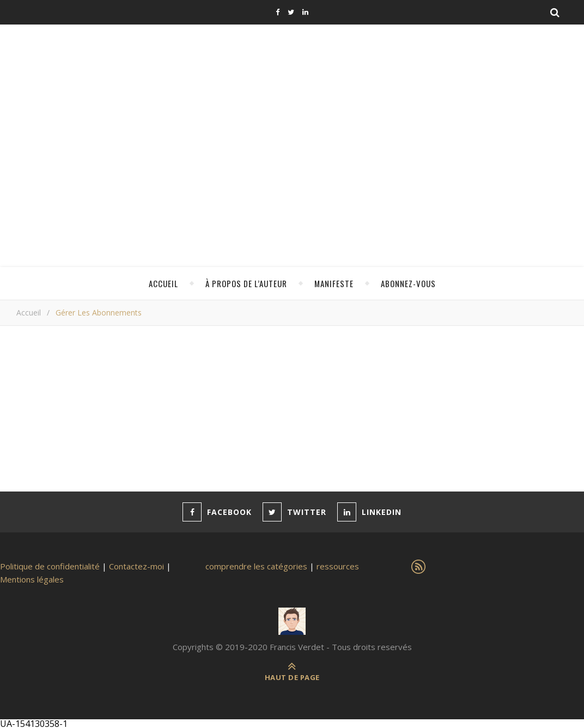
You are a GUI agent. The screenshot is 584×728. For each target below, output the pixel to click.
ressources (338, 566)
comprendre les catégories (256, 566)
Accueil (163, 283)
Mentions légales (32, 579)
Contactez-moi (136, 566)
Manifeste (334, 283)
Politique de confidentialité (50, 566)
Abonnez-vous (408, 283)
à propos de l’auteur (246, 283)
